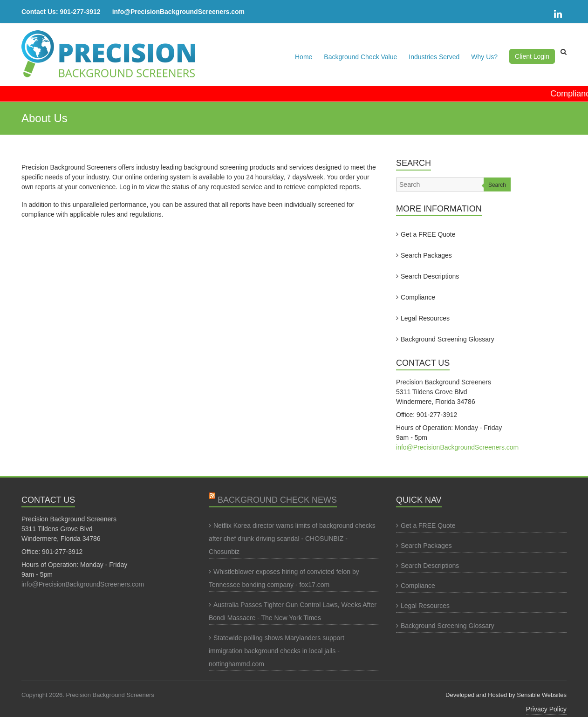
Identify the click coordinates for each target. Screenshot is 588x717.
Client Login (532, 56)
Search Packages (426, 255)
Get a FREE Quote (428, 234)
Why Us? (484, 57)
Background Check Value (360, 57)
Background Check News (277, 500)
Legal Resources (425, 318)
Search (497, 185)
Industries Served (434, 57)
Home (304, 57)
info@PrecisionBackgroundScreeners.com (178, 12)
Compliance (418, 297)
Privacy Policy (546, 709)
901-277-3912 (80, 12)
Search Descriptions (430, 276)
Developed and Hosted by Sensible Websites (506, 695)
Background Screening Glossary (448, 339)
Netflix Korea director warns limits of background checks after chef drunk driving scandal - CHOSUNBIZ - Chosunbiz (292, 539)
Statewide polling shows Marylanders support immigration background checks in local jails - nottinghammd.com (277, 651)
